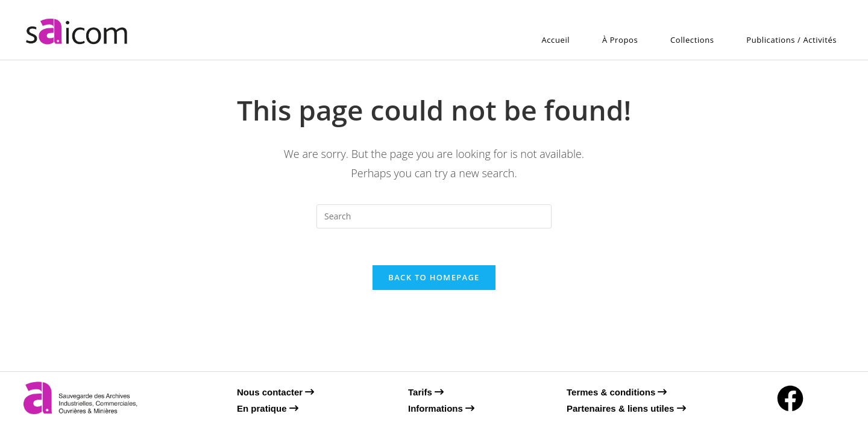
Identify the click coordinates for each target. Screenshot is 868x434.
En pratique (268, 408)
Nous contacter (275, 392)
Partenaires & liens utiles (626, 408)
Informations (441, 408)
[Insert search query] (434, 216)
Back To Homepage (434, 277)
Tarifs (426, 392)
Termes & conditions (617, 392)
